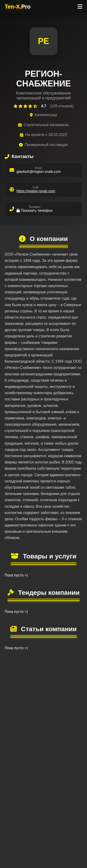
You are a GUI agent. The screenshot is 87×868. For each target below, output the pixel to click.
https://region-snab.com (36, 191)
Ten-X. (18, 7)
